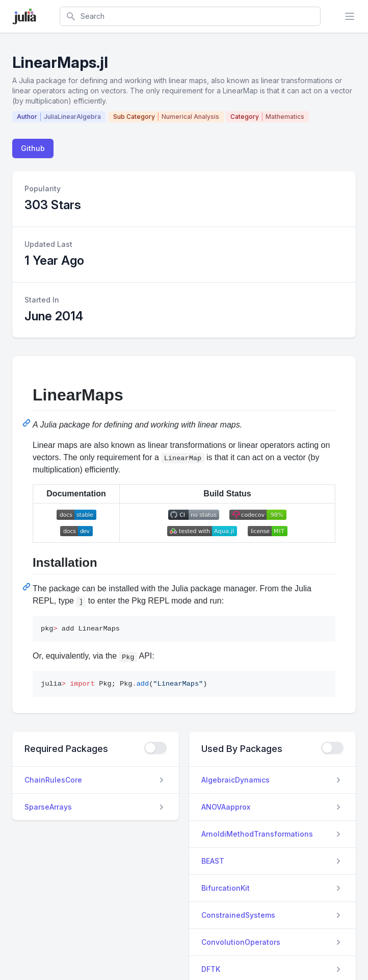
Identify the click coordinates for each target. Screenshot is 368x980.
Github (33, 148)
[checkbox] (155, 748)
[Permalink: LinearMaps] (28, 423)
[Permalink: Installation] (28, 587)
